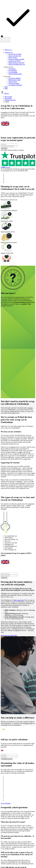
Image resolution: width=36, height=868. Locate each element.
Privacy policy (9, 798)
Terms (30, 798)
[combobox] (18, 59)
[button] (1, 224)
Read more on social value (13, 532)
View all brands (18, 677)
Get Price (18, 67)
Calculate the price (16, 625)
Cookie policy (21, 798)
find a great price (21, 474)
